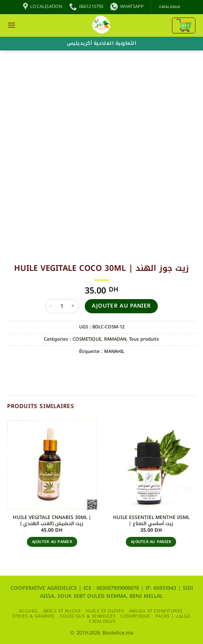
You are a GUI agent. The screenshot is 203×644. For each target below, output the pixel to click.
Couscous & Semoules (88, 616)
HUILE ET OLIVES (105, 611)
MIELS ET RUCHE (62, 611)
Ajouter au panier (122, 306)
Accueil (28, 611)
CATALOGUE (102, 621)
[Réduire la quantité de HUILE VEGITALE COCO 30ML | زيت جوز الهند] (51, 306)
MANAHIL (114, 351)
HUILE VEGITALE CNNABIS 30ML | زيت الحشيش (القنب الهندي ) (52, 521)
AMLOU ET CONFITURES (156, 611)
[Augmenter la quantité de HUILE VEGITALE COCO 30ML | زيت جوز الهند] (73, 306)
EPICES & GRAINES (33, 616)
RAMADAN (115, 339)
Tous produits (144, 339)
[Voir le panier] (184, 25)
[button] (11, 25)
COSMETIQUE (87, 339)
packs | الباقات (173, 616)
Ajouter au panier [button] (52, 542)
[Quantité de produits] (62, 306)
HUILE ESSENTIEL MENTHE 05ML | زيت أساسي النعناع (151, 521)
